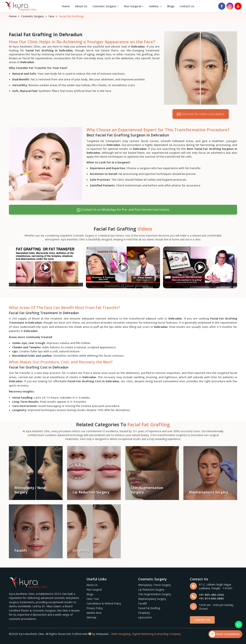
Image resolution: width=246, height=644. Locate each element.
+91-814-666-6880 (211, 598)
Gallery (156, 6)
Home (66, 6)
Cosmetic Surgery (106, 6)
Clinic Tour (93, 599)
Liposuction (145, 617)
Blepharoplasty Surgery (152, 599)
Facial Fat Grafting (149, 608)
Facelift (143, 603)
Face (51, 16)
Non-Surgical (134, 6)
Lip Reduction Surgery (151, 590)
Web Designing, (121, 634)
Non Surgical (94, 590)
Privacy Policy (95, 608)
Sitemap (91, 617)
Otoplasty (144, 613)
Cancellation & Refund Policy (104, 603)
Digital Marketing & (144, 634)
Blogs (171, 6)
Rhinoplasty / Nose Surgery (154, 585)
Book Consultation (224, 634)
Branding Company (169, 634)
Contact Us (187, 6)
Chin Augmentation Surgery (155, 594)
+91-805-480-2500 (211, 595)
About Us (81, 6)
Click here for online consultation (201, 114)
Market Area (94, 613)
